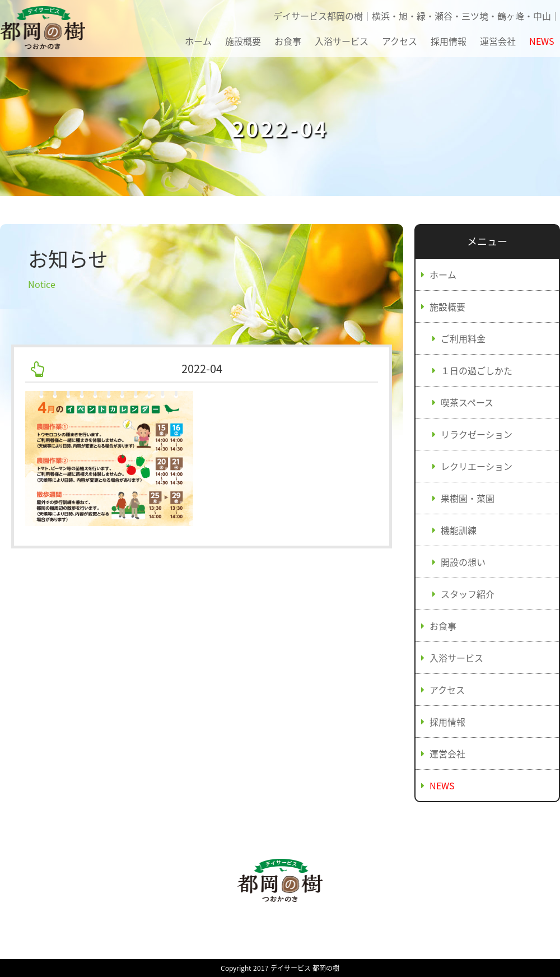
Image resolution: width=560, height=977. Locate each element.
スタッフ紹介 (468, 594)
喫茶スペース (467, 402)
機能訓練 (459, 530)
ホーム (198, 41)
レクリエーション (477, 466)
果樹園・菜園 (468, 498)
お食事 (288, 41)
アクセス (400, 41)
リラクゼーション (477, 434)
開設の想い (463, 562)
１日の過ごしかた (477, 370)
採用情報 (449, 41)
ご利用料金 (463, 338)
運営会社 (498, 41)
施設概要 (243, 41)
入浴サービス (342, 41)
